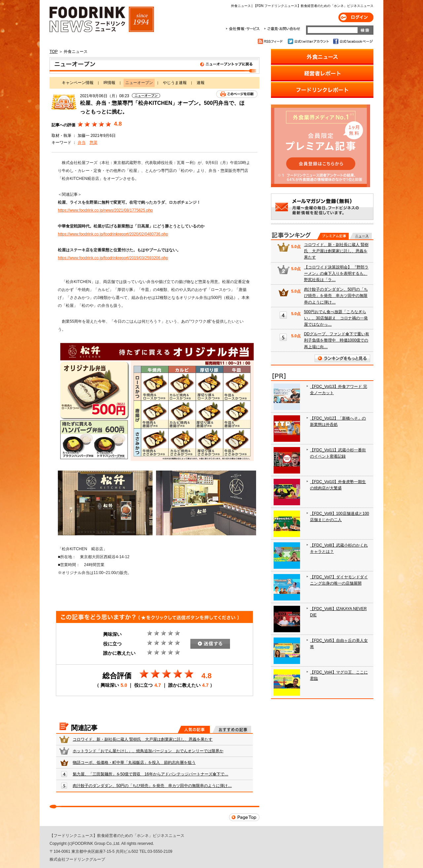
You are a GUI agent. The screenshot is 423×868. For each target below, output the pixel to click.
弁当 (82, 143)
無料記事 (361, 236)
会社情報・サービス (244, 29)
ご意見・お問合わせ (282, 29)
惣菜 (94, 143)
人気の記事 (194, 729)
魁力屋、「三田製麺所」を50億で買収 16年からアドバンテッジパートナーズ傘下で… (151, 774)
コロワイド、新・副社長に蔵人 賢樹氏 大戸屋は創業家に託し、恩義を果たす (143, 739)
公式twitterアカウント (309, 41)
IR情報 (109, 83)
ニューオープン (154, 65)
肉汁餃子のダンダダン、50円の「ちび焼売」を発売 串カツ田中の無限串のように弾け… (152, 786)
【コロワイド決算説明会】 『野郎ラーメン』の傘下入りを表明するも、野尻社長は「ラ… (336, 273)
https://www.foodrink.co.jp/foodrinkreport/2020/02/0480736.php (113, 234)
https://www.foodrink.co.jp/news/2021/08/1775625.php (105, 210)
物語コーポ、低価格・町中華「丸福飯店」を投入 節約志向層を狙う (134, 763)
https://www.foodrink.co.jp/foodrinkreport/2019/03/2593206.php (113, 258)
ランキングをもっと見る (342, 358)
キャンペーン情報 (78, 83)
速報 (201, 83)
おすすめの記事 (232, 729)
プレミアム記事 (333, 236)
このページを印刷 (237, 94)
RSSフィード (271, 41)
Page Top (244, 817)
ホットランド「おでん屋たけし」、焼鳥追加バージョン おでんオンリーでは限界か (148, 751)
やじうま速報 (175, 83)
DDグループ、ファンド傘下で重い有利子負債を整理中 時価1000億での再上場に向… (337, 340)
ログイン (356, 17)
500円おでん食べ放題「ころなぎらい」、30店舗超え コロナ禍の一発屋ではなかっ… (336, 318)
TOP (54, 52)
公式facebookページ (352, 41)
